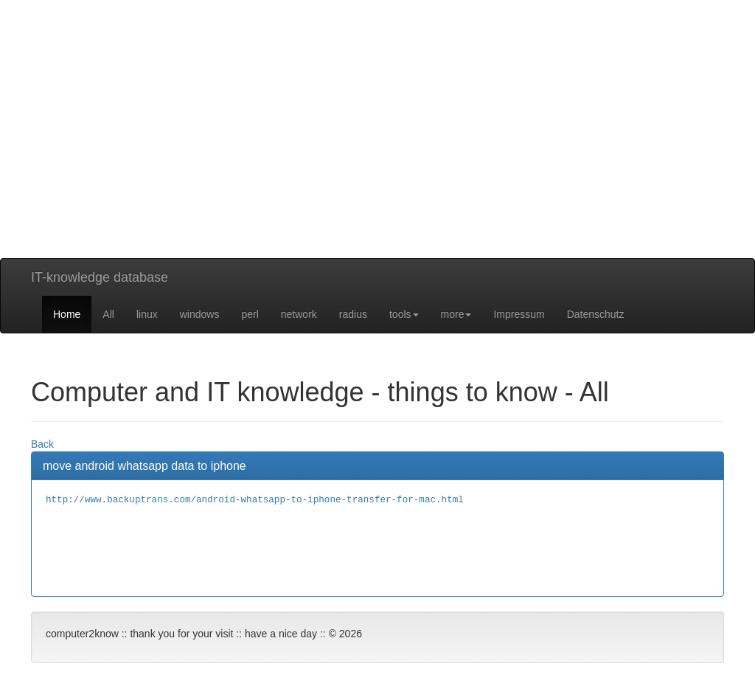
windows (200, 314)
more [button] (456, 314)
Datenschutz (596, 314)
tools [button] (404, 314)
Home (67, 314)
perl (250, 314)
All (108, 314)
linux (147, 314)
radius (353, 314)
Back (42, 444)
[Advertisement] (377, 155)
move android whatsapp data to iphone (145, 466)
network (299, 314)
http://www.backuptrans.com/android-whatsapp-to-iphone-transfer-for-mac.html (255, 500)
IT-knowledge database (100, 277)
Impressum (519, 314)
